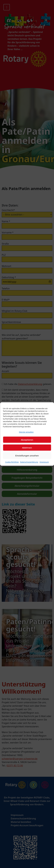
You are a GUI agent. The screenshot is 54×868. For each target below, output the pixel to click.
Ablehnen (27, 448)
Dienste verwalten (26, 432)
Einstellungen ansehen (27, 456)
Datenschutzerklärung (29, 462)
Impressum (44, 462)
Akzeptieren (27, 440)
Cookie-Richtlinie (12, 462)
